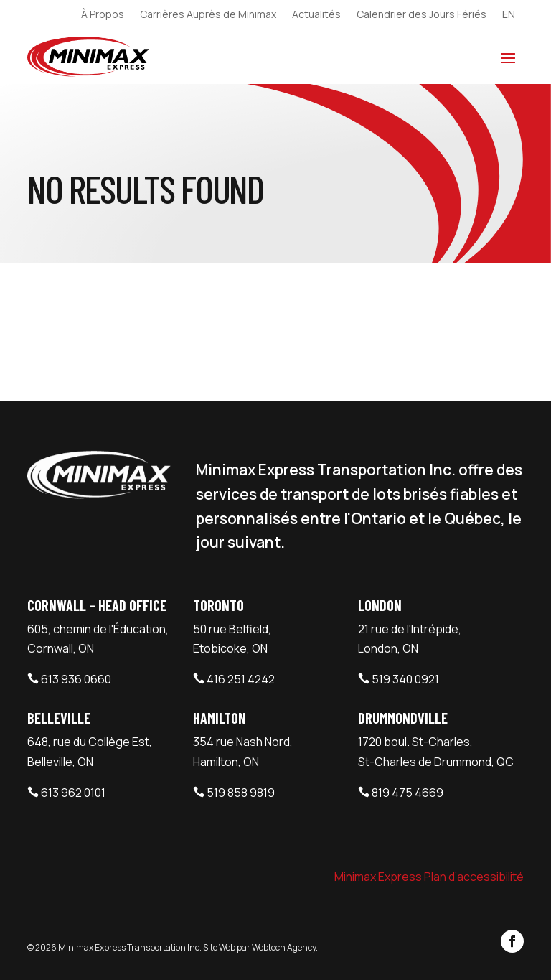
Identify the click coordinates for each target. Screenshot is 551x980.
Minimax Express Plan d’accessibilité (429, 877)
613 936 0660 (76, 679)
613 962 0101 (73, 793)
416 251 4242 (241, 679)
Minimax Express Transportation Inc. (131, 947)
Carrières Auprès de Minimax (208, 15)
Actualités (316, 15)
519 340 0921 (405, 679)
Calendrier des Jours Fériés (422, 15)
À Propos (103, 15)
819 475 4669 (408, 793)
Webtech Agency (284, 947)
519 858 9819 (241, 793)
